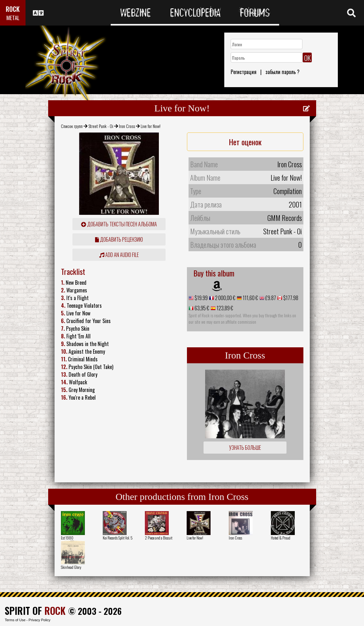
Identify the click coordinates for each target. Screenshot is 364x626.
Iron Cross (127, 126)
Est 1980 (67, 538)
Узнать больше (245, 448)
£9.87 (270, 298)
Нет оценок (245, 142)
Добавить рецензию (119, 239)
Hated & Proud (281, 538)
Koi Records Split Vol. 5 (118, 538)
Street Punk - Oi (101, 126)
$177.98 (290, 298)
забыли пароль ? (282, 72)
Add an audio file (119, 255)
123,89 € (224, 308)
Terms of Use (15, 620)
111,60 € (250, 298)
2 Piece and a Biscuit (159, 538)
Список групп (72, 126)
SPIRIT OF (35, 611)
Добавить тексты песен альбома (119, 224)
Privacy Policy (40, 620)
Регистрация (244, 72)
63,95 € (201, 308)
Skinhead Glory (71, 567)
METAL (13, 18)
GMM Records (285, 218)
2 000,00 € (225, 298)
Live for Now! (195, 538)
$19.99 (201, 298)
